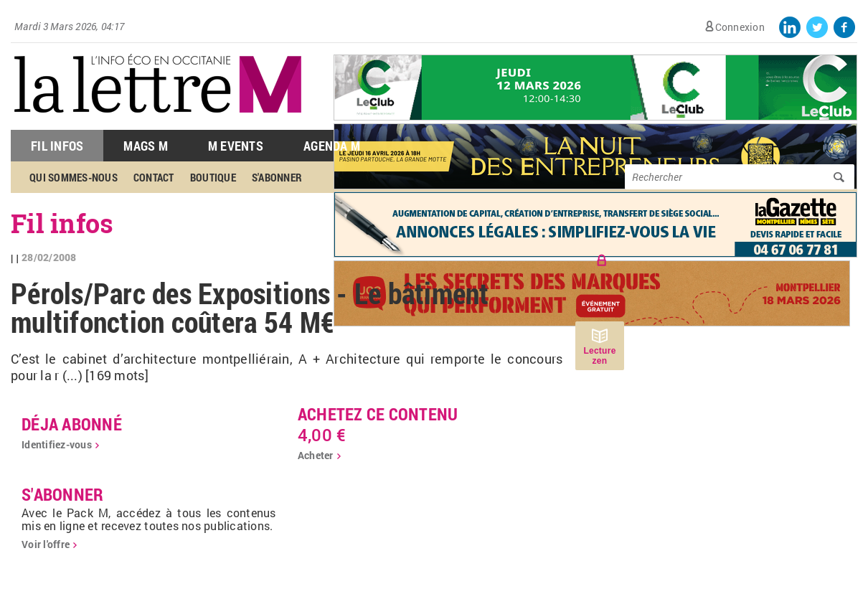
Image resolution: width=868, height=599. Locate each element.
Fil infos (62, 223)
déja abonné (72, 424)
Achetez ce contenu (378, 414)
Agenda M (332, 146)
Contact (154, 177)
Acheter (316, 455)
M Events (236, 146)
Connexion (740, 27)
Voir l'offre (46, 544)
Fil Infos (57, 146)
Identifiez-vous (57, 444)
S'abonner (277, 177)
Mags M (146, 146)
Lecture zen (599, 356)
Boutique (213, 177)
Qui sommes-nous (74, 177)
